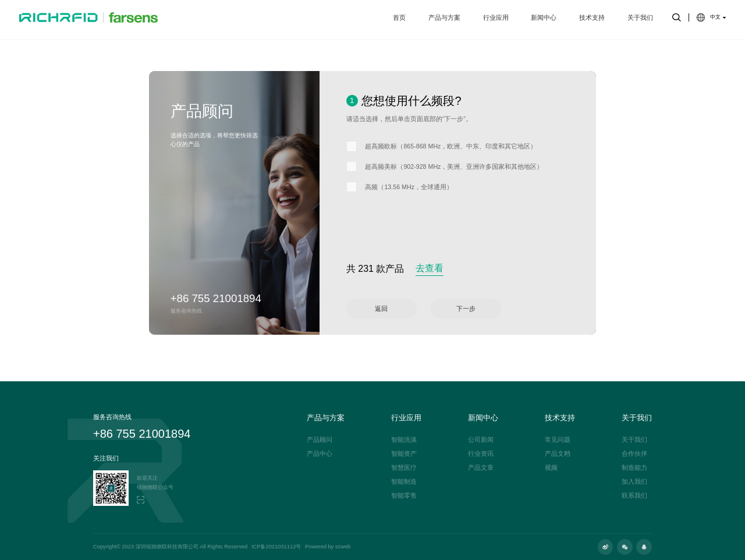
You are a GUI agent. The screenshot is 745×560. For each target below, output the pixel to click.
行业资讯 (481, 454)
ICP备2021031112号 (276, 547)
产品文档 (558, 454)
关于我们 (640, 19)
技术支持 (592, 19)
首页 (399, 19)
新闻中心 (544, 19)
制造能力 (634, 468)
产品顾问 (320, 440)
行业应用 (496, 19)
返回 (381, 309)
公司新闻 (481, 440)
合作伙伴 (634, 454)
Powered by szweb (328, 547)
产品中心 (320, 454)
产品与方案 (444, 19)
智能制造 (404, 482)
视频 (551, 468)
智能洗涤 (404, 440)
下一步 (466, 309)
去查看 (430, 268)
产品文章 (481, 468)
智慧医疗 (404, 468)
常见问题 (558, 440)
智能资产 (404, 454)
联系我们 (634, 496)
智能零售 (404, 496)
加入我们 (634, 482)
